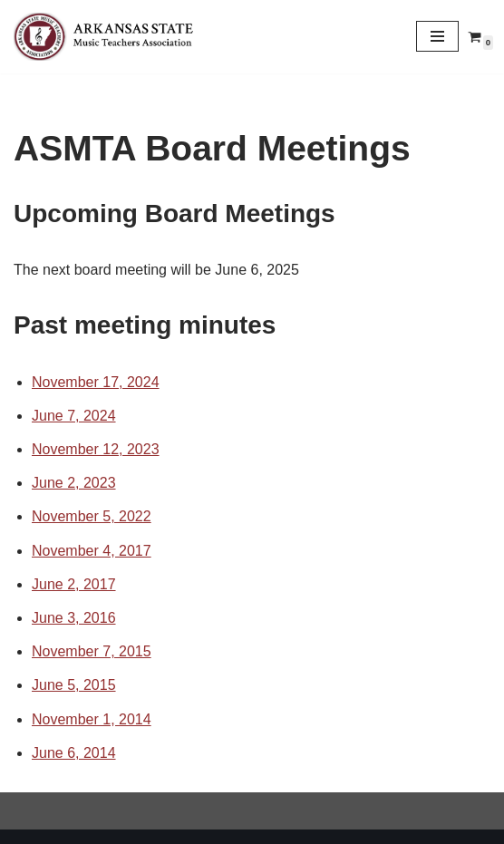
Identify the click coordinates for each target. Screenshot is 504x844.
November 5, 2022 (92, 516)
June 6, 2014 (74, 753)
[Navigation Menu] (437, 36)
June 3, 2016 (74, 618)
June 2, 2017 (74, 584)
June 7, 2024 (74, 416)
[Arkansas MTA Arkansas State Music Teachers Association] (109, 37)
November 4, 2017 (92, 551)
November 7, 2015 (92, 651)
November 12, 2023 (96, 449)
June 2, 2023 (74, 483)
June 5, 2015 (74, 685)
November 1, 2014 (92, 719)
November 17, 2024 (96, 382)
